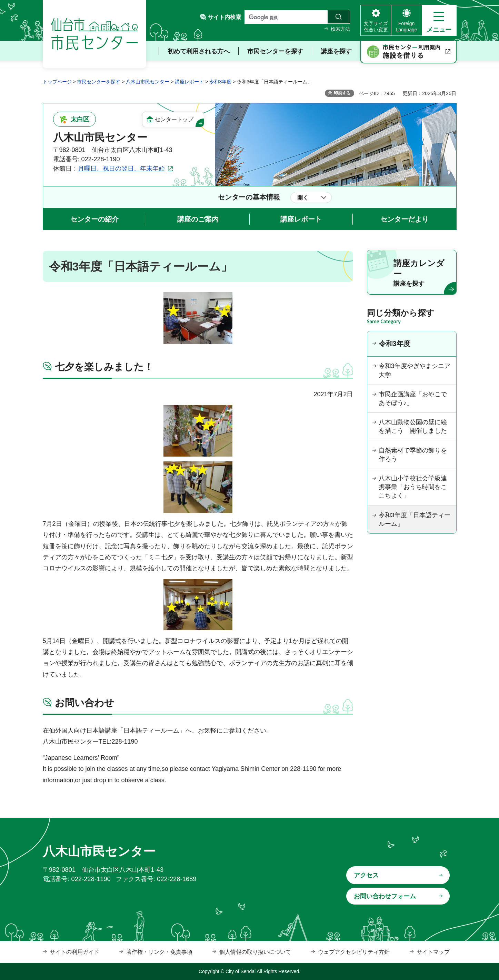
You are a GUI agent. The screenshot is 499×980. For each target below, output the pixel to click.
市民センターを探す (99, 82)
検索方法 (340, 29)
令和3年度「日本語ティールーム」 (415, 519)
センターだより (405, 219)
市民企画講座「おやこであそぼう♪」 (413, 399)
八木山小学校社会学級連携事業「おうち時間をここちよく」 (413, 487)
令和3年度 (220, 82)
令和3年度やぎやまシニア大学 (415, 370)
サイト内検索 (224, 17)
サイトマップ (433, 952)
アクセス (366, 875)
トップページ (57, 82)
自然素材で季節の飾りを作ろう (413, 455)
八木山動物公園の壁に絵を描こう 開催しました (413, 426)
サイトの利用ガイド (74, 952)
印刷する (342, 93)
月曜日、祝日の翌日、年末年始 (121, 169)
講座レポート (189, 82)
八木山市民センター (148, 82)
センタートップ (174, 119)
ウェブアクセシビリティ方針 (354, 952)
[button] (439, 20)
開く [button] (303, 198)
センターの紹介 (94, 219)
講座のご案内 (198, 219)
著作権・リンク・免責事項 (159, 952)
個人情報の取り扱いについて (255, 952)
